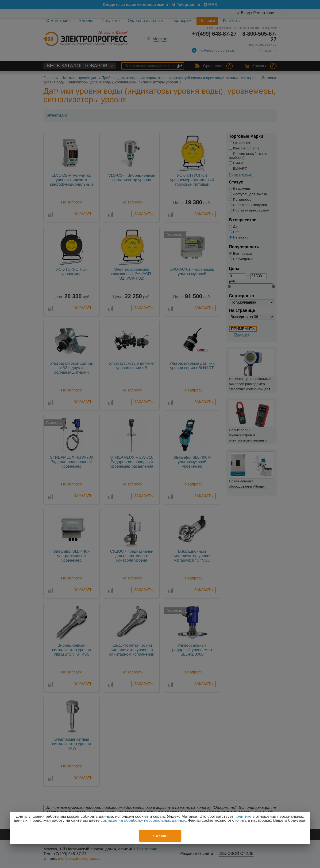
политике (243, 816)
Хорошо (160, 836)
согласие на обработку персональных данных (143, 820)
